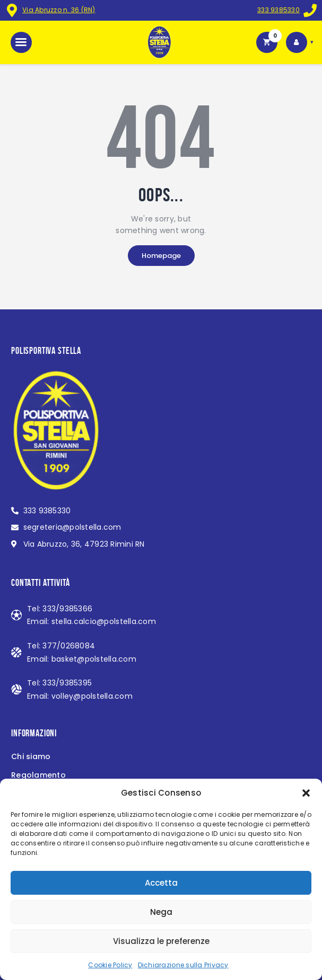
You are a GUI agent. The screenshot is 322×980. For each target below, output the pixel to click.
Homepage (161, 256)
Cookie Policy (110, 965)
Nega (161, 912)
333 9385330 (279, 10)
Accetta (161, 883)
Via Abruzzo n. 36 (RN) (59, 10)
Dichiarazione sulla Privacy (183, 965)
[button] (306, 793)
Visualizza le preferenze (161, 941)
